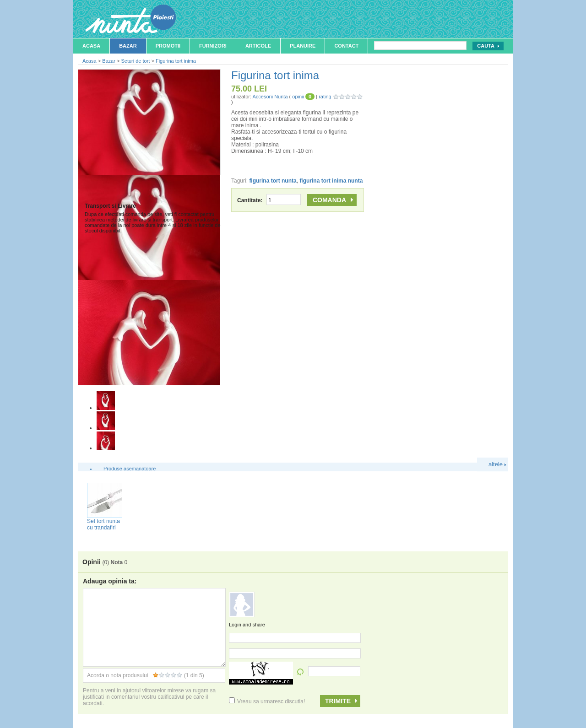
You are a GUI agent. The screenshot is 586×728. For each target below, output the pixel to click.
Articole (258, 46)
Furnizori (213, 46)
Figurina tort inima (176, 61)
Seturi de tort (135, 61)
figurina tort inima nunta (331, 181)
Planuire (303, 46)
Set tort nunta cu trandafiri (103, 524)
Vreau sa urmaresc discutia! (267, 701)
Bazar (128, 46)
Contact (346, 46)
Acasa (91, 46)
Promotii (168, 46)
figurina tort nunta (273, 181)
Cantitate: (269, 200)
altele (497, 464)
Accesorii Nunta (270, 97)
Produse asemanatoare (130, 469)
